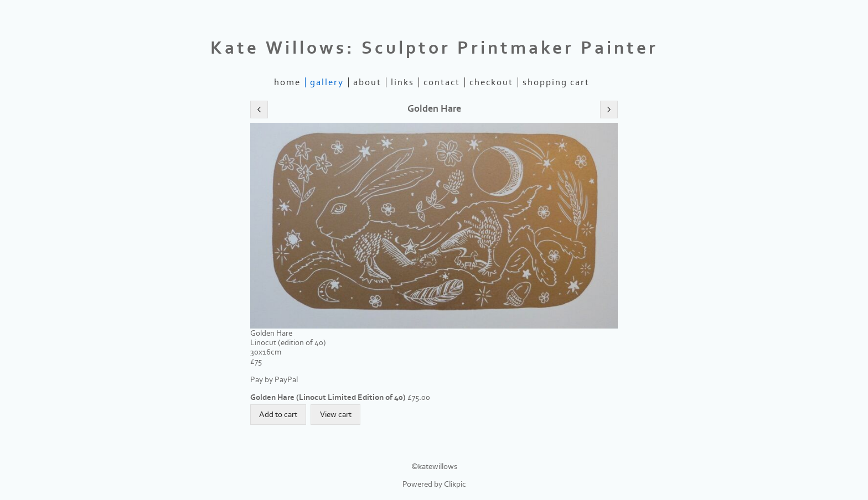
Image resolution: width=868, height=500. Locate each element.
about (367, 82)
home (287, 82)
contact (442, 82)
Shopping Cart (556, 82)
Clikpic (455, 484)
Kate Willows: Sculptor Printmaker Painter (434, 48)
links (402, 82)
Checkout (491, 82)
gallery (327, 82)
